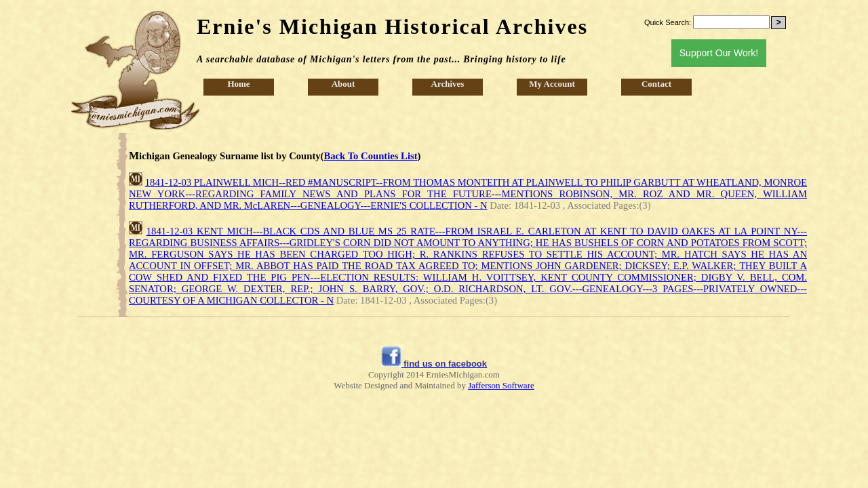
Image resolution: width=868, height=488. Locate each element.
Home (238, 84)
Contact (656, 84)
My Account (552, 84)
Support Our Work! (719, 53)
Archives (448, 84)
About (343, 84)
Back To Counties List (371, 156)
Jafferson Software (501, 385)
